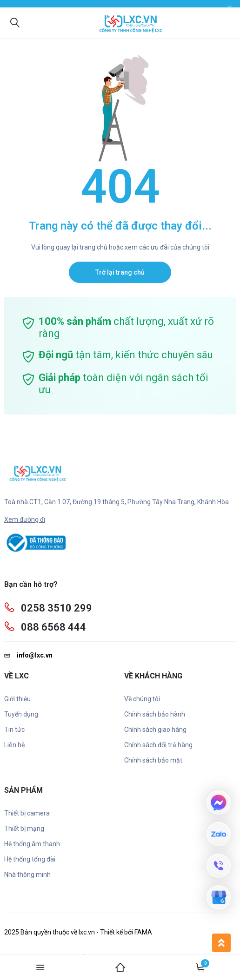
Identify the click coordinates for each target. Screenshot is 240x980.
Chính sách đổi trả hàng (158, 745)
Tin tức (14, 730)
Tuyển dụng (21, 714)
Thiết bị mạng (24, 829)
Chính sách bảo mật (153, 760)
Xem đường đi (25, 520)
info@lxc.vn (28, 655)
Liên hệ (14, 745)
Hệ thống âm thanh (32, 844)
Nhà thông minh (27, 875)
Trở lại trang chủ (120, 272)
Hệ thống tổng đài (30, 859)
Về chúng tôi (142, 699)
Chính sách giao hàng (155, 730)
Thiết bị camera (27, 813)
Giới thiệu (17, 699)
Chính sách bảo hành (155, 714)
